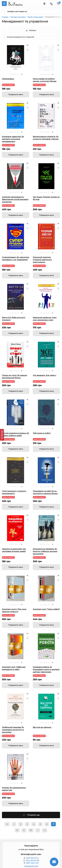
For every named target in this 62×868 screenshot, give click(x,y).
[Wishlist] (27, 50)
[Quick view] (27, 45)
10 (31, 830)
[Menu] (4, 4)
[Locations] (44, 4)
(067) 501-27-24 (32, 858)
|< (7, 824)
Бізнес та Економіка (35, 17)
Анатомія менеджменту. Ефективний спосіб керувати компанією (15, 199)
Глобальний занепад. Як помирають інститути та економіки (13, 730)
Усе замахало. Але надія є (44, 375)
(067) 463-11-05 (32, 863)
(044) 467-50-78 (32, 860)
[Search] (5, 11)
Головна (5, 17)
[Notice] (16, 94)
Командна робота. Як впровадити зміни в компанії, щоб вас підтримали (46, 669)
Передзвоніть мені (31, 866)
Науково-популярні (18, 17)
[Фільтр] (2, 435)
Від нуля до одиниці (42, 727)
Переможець (8, 79)
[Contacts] (51, 4)
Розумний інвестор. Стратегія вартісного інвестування (42, 260)
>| (45, 830)
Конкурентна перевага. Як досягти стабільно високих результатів (45, 551)
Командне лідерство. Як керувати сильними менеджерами (13, 139)
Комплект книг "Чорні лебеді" (46, 609)
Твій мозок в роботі (42, 433)
